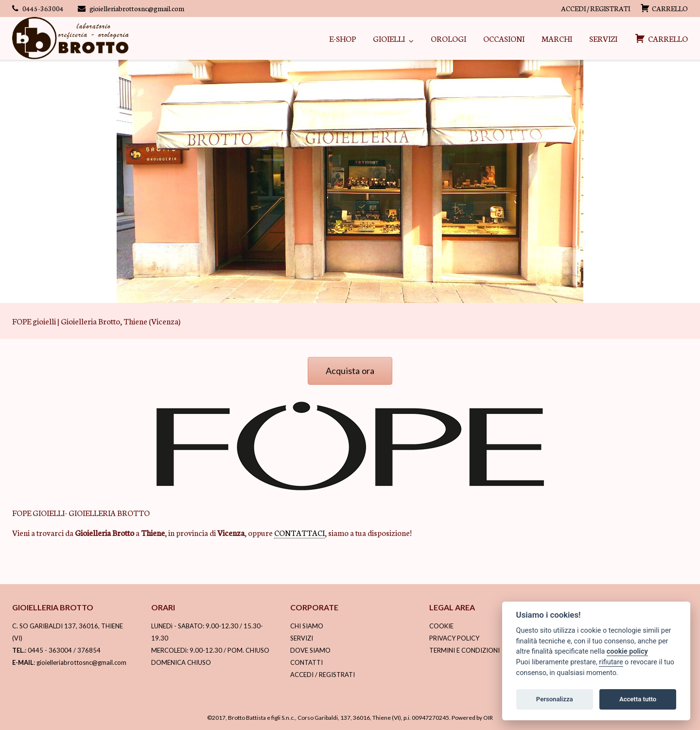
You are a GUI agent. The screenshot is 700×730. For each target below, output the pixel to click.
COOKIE (441, 626)
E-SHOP (342, 38)
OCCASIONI (504, 38)
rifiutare (611, 662)
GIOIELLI (389, 38)
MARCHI (557, 38)
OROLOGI (448, 38)
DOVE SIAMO (310, 650)
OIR (488, 718)
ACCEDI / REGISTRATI (595, 8)
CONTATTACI (299, 532)
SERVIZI (603, 38)
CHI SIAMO (307, 626)
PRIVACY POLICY (454, 638)
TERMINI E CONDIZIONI (464, 650)
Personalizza (555, 699)
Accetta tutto (638, 699)
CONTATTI (306, 662)
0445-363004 (43, 8)
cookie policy (627, 651)
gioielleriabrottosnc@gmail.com (137, 8)
